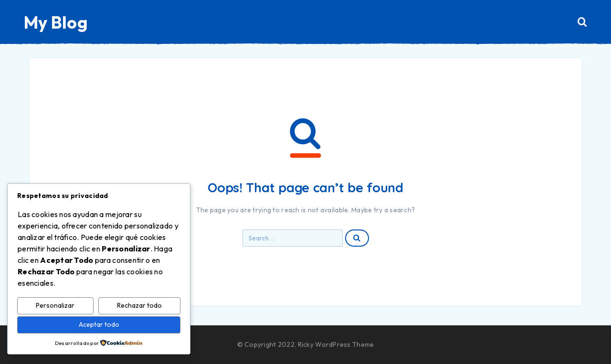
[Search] (582, 22)
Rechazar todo (139, 305)
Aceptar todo (99, 324)
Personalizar (55, 305)
